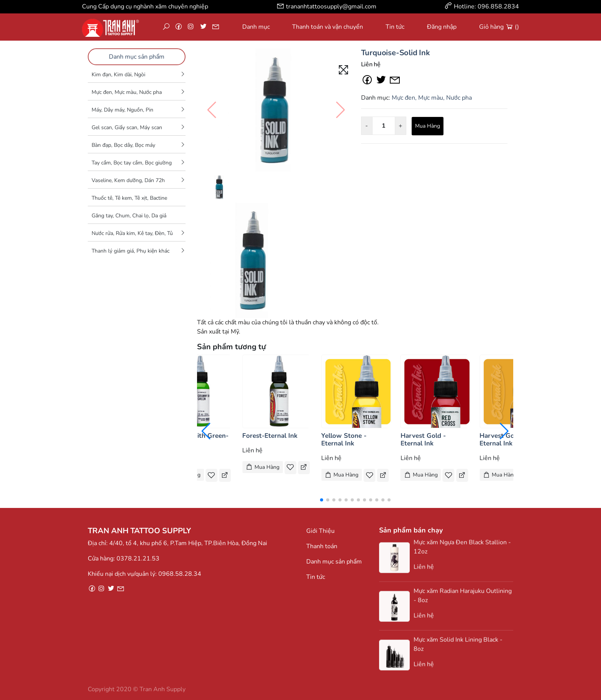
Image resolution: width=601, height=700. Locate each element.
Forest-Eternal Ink (270, 436)
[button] (322, 500)
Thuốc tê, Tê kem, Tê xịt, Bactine (129, 198)
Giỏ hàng (499, 27)
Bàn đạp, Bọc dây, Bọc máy (123, 145)
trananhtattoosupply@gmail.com (331, 7)
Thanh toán (322, 546)
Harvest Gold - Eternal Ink (423, 440)
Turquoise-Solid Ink (396, 53)
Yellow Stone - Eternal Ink (344, 440)
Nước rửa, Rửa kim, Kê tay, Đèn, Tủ (132, 233)
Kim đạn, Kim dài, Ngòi (118, 75)
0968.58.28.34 (180, 574)
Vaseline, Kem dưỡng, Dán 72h (128, 180)
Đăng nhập (442, 27)
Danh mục (256, 27)
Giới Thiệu (320, 531)
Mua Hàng (428, 126)
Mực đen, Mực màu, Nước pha (127, 92)
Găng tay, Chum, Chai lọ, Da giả (129, 216)
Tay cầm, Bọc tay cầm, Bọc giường (132, 163)
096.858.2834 (498, 7)
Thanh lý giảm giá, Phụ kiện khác (131, 251)
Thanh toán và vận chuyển (328, 27)
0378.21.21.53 (138, 559)
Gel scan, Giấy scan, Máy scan (127, 127)
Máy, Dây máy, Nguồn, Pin (122, 110)
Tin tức (395, 27)
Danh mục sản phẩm (137, 57)
